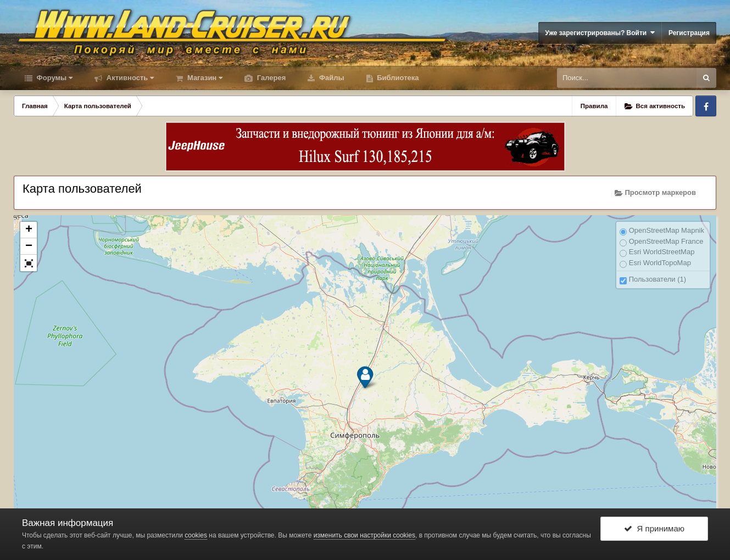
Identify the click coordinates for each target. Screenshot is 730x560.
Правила (594, 106)
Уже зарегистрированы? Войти (600, 33)
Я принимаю (654, 528)
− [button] (29, 247)
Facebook (706, 106)
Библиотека (397, 78)
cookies (196, 535)
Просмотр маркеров (655, 193)
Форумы (54, 78)
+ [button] (29, 230)
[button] (29, 263)
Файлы (330, 78)
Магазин (204, 78)
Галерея (270, 78)
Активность (129, 78)
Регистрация (689, 33)
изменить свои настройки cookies (364, 535)
